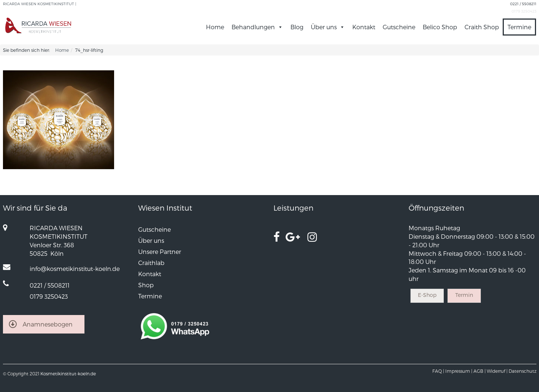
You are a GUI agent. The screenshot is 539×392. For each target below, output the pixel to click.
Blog (297, 27)
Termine (519, 27)
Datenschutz (523, 371)
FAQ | (438, 371)
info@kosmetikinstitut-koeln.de (75, 269)
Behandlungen (257, 27)
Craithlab (151, 263)
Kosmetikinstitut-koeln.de (68, 373)
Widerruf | (497, 371)
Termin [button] (464, 295)
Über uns (328, 27)
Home (215, 27)
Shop (146, 285)
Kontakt (364, 27)
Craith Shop (482, 27)
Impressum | (459, 371)
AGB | (480, 371)
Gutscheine (399, 27)
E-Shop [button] (427, 295)
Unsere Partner (160, 252)
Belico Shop (440, 27)
